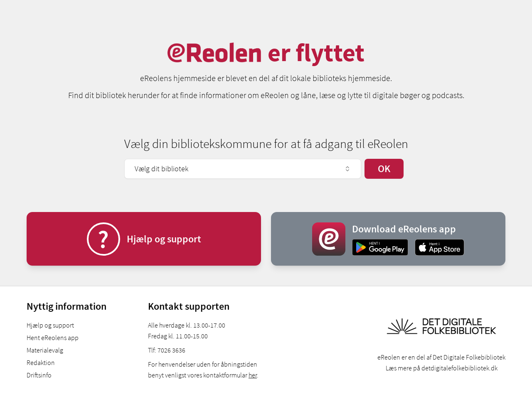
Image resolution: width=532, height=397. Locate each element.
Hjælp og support (50, 325)
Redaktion (41, 362)
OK (384, 169)
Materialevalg (45, 350)
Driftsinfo (39, 375)
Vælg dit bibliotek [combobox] (243, 169)
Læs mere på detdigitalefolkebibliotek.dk (442, 368)
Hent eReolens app (53, 338)
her (253, 375)
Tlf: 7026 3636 (167, 350)
